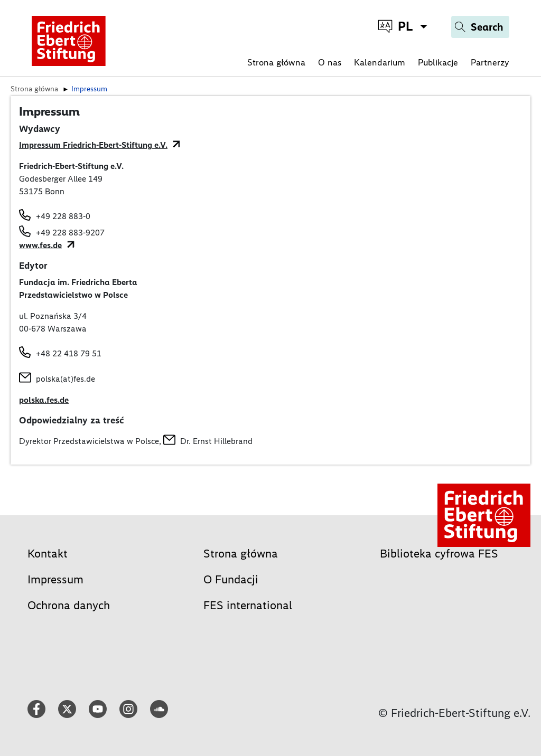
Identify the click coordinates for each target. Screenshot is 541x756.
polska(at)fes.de (66, 379)
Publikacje (438, 62)
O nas (330, 62)
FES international (248, 605)
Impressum (55, 579)
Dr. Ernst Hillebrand (216, 441)
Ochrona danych (69, 605)
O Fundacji (231, 579)
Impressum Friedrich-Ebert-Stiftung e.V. (93, 145)
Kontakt (48, 554)
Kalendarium (380, 62)
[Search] (480, 27)
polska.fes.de (44, 400)
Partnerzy (490, 62)
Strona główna (276, 62)
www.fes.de (40, 245)
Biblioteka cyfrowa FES (439, 554)
